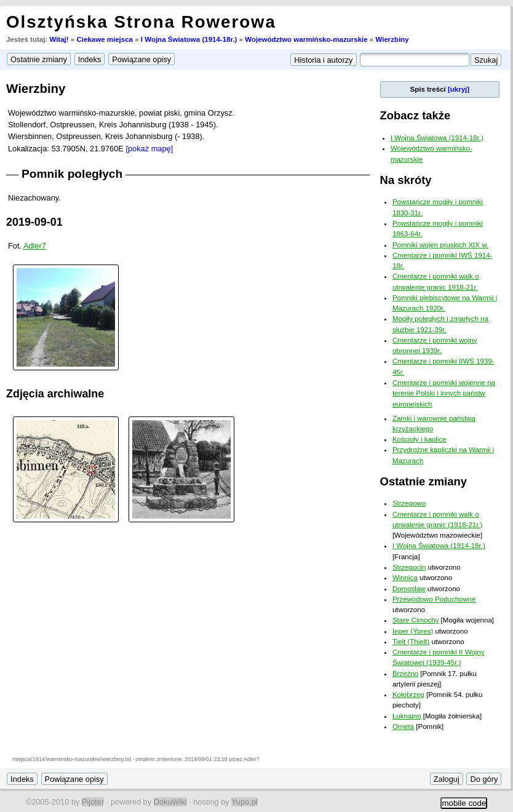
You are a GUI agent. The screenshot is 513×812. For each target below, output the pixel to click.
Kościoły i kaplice (420, 439)
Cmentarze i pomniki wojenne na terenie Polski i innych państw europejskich (444, 393)
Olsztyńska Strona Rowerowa (141, 22)
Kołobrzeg (408, 695)
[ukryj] (459, 89)
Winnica (405, 578)
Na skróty (406, 180)
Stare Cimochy (416, 620)
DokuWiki (170, 802)
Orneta (403, 726)
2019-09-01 (34, 222)
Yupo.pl (245, 802)
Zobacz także (416, 115)
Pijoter (93, 802)
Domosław (409, 589)
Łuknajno (407, 716)
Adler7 (35, 246)
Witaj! (59, 39)
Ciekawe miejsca (105, 39)
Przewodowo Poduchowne (434, 599)
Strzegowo (409, 503)
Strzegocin (409, 567)
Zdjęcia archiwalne (55, 394)
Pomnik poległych (72, 174)
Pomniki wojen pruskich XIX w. (440, 245)
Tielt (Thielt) (411, 642)
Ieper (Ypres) (413, 631)
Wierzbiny (392, 39)
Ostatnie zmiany (424, 481)
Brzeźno (405, 674)
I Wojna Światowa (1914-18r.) (189, 39)
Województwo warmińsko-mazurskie (306, 39)
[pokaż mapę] (149, 149)
